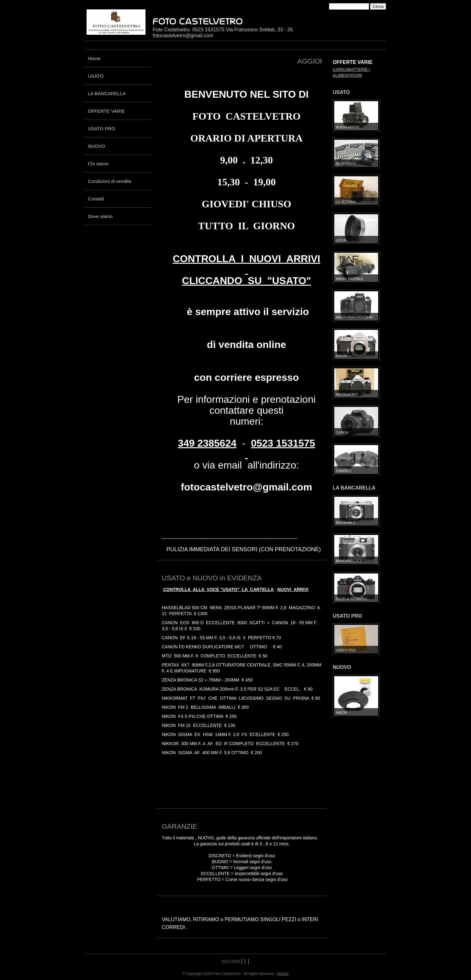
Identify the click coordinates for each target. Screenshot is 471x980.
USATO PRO (101, 129)
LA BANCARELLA (107, 93)
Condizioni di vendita (109, 181)
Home (94, 58)
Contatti (96, 199)
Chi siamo (98, 164)
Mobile (283, 974)
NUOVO (96, 146)
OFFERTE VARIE (106, 111)
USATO (96, 76)
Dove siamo (100, 216)
